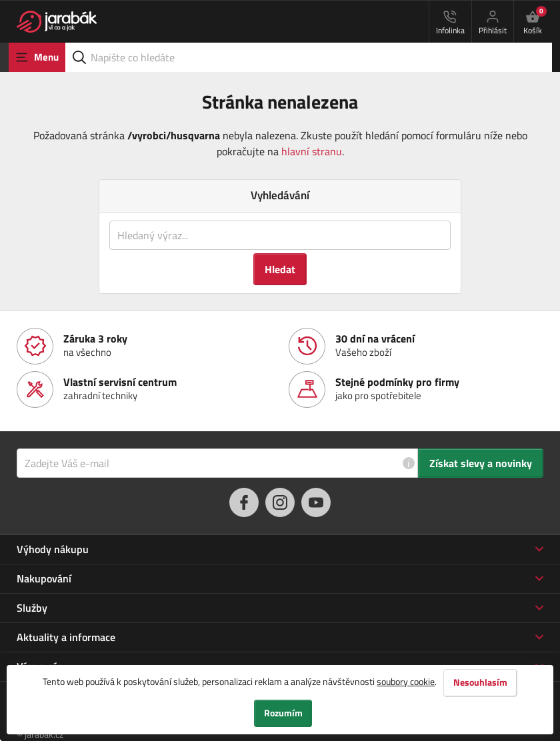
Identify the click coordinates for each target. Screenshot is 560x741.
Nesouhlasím (480, 682)
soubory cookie (406, 681)
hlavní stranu (312, 151)
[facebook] (244, 502)
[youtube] (316, 502)
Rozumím (283, 713)
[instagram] (280, 502)
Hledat (280, 269)
